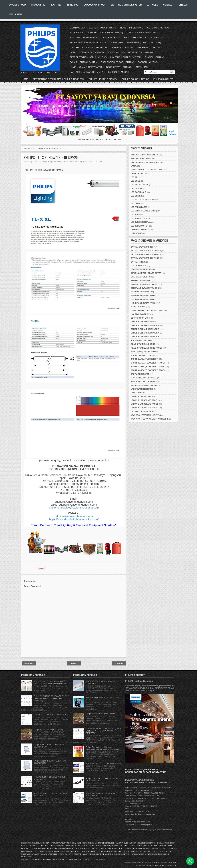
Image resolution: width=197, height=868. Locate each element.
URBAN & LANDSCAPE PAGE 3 (145, 408)
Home (25, 79)
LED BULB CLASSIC (140, 185)
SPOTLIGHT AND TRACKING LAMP (158, 846)
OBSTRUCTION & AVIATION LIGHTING (89, 47)
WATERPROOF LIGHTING (133, 846)
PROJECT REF (38, 5)
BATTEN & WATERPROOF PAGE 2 (146, 251)
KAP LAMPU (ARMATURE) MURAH (87, 72)
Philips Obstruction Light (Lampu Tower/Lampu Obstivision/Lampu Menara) (103, 748)
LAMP (133, 166)
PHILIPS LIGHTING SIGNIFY (103, 79)
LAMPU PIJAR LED (139, 173)
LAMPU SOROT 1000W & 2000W (143, 33)
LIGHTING (56, 5)
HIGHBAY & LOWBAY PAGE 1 (144, 295)
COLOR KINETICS (139, 266)
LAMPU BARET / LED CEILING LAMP (147, 170)
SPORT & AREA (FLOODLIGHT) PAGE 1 (148, 363)
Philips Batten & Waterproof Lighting (49, 730)
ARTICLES (153, 5)
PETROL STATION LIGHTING (135, 851)
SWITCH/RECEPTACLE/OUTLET (145, 385)
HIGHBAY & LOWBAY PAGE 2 (144, 299)
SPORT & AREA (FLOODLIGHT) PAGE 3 (148, 370)
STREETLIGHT (77, 33)
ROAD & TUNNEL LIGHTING (143, 344)
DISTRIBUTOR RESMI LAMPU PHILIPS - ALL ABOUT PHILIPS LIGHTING (62, 860)
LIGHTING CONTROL (140, 230)
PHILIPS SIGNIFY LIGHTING (165, 862)
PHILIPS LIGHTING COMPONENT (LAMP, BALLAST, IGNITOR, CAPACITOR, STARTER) (51, 698)
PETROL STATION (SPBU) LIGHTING (88, 57)
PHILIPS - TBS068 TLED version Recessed (104, 763)
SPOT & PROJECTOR (140, 374)
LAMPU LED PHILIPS (123, 47)
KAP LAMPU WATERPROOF (84, 38)
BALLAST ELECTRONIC (141, 159)
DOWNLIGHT (117, 42)
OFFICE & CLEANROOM (141, 322)
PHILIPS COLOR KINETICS (135, 79)
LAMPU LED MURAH (119, 72)
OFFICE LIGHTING (111, 38)
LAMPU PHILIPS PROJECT (126, 843)
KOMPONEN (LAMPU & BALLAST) (144, 42)
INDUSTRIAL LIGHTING (131, 28)
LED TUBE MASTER (139, 226)
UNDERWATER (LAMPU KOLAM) (34, 854)
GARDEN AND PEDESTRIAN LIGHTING (102, 848)
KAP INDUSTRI (117, 846)
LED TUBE (135, 215)
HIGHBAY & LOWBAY (140, 292)
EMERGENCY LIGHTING (149, 47)
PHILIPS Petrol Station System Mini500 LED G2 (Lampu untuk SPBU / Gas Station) (52, 682)
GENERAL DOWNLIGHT (141, 281)
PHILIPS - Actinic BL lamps (139, 681)
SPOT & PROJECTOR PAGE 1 (144, 378)
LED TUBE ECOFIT (139, 218)
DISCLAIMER (15, 14)
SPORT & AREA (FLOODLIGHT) (144, 359)
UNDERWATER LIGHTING (142, 389)
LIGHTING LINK (78, 28)
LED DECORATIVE (28, 851)
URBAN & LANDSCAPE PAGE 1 (145, 400)
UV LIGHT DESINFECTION (142, 412)
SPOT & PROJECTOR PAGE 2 (144, 382)
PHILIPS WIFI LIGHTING (141, 340)
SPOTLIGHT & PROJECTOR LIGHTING (143, 38)
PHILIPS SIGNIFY (43, 843)
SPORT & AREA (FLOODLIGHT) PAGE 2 (148, 367)
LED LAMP (135, 203)
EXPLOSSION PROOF (95, 5)
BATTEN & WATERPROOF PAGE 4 (146, 258)
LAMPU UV (155, 848)
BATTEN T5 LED (138, 262)
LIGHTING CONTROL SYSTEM (126, 5)
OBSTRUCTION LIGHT (140, 318)
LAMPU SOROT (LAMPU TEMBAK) (106, 33)
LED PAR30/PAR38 (139, 207)
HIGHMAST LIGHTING (165, 843)
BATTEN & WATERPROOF (142, 247)
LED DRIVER (136, 196)
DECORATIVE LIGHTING (119, 67)
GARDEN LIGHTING (148, 62)
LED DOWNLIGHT (138, 192)
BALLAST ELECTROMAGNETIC (145, 155)
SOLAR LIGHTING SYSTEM (84, 62)
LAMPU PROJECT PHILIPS (103, 28)
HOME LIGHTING (116, 52)
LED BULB (135, 181)
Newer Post (29, 663)
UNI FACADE (136, 233)
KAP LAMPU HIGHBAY (158, 28)
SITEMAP (184, 5)
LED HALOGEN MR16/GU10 (143, 200)
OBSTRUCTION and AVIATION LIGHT (60, 848)
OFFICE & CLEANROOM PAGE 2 (145, 325)
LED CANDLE (137, 189)
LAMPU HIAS (141, 67)
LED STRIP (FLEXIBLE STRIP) (144, 211)
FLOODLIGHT (42, 846)
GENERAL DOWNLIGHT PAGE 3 (145, 288)
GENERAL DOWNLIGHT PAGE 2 (145, 284)
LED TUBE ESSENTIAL (141, 222)
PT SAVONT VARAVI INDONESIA (63, 843)
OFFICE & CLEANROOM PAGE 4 (145, 333)
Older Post (119, 663)
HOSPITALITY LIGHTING (141, 52)
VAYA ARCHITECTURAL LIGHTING (146, 415)
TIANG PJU (73, 5)
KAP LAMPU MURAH (142, 848)
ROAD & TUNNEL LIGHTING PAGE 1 (147, 348)
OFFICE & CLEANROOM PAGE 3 (145, 329)
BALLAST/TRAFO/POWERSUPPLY (146, 162)
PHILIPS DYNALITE (163, 79)
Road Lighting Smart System (143, 352)
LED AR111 (136, 177)
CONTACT (168, 5)
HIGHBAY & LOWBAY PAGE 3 (144, 303)
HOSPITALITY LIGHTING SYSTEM (74, 846)
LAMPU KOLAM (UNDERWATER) (86, 67)
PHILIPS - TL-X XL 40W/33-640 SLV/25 (51, 157)
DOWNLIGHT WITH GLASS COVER (146, 273)
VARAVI (141, 862)
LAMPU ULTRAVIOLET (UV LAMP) (87, 52)
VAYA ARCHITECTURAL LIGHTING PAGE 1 (149, 419)
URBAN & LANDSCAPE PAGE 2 (145, 404)
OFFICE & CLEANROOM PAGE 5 (145, 337)
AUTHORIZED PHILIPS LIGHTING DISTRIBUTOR (96, 843)
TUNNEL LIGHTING (154, 57)
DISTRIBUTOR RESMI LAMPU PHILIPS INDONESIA (59, 79)
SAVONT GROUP (17, 5)
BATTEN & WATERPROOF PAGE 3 (146, 254)
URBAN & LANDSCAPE (141, 396)
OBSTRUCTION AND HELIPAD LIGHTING (53, 851)
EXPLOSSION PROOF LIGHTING (117, 62)
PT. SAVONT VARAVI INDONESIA (163, 865)
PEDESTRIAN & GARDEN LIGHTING (88, 42)
